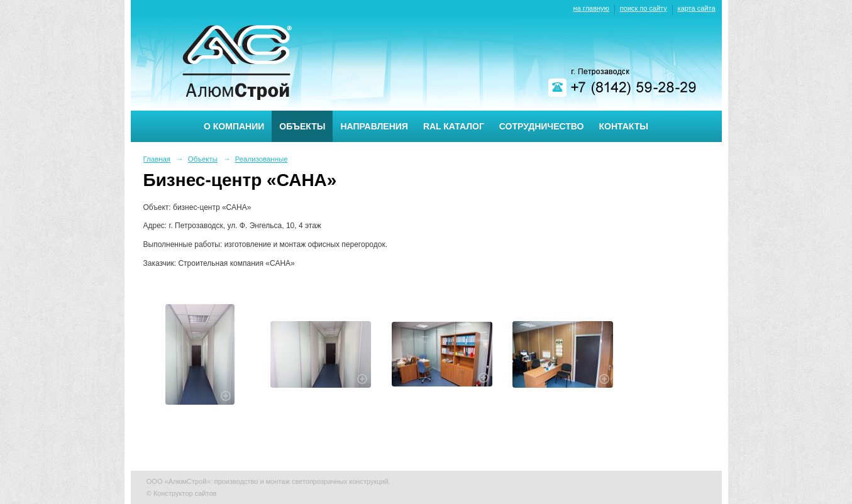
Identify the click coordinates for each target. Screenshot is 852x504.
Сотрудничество (542, 126)
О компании (234, 126)
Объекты (302, 126)
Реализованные (262, 159)
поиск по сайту (644, 8)
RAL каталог (454, 126)
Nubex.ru (232, 493)
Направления (374, 126)
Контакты (624, 126)
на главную (591, 8)
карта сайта (697, 8)
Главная (157, 159)
